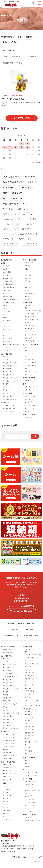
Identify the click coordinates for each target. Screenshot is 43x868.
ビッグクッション (8, 411)
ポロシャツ (6, 305)
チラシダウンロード (31, 635)
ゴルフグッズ (29, 399)
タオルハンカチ (8, 339)
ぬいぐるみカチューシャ (10, 399)
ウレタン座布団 (8, 758)
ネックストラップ (30, 335)
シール (5, 323)
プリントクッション (9, 405)
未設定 (3, 263)
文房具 (25, 269)
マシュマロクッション (10, 408)
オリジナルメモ (30, 275)
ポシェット (6, 293)
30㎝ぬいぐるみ (8, 281)
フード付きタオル (30, 365)
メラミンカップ (30, 799)
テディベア (6, 387)
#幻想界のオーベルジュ (13, 63)
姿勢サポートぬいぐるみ (10, 728)
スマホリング (29, 263)
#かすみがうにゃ (9, 239)
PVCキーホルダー (8, 311)
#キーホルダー (29, 214)
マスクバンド (29, 763)
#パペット (22, 219)
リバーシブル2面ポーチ (10, 299)
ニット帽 (28, 748)
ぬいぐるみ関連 (6, 354)
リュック (6, 393)
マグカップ (28, 402)
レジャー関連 (28, 393)
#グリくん (16, 57)
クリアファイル (30, 281)
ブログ (12, 16)
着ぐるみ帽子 (7, 369)
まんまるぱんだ (8, 652)
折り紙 (5, 314)
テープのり (28, 284)
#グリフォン (31, 57)
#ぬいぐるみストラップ (12, 182)
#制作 (5, 193)
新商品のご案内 (6, 260)
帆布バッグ (28, 350)
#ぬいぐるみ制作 (11, 177)
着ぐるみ (6, 384)
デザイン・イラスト (30, 415)
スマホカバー (7, 777)
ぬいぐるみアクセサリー (10, 722)
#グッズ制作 (8, 188)
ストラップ (6, 266)
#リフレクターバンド (10, 229)
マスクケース (29, 760)
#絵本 (29, 37)
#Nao (5, 57)
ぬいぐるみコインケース (10, 381)
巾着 (26, 724)
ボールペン (6, 329)
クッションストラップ (32, 320)
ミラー (27, 754)
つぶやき (6, 351)
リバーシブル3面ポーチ (10, 677)
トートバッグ (29, 353)
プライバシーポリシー (20, 857)
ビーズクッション (8, 737)
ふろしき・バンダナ (31, 371)
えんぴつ (28, 296)
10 (27, 147)
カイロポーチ (7, 372)
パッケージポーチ (30, 788)
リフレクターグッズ (31, 387)
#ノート (20, 224)
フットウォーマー (8, 746)
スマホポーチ (7, 780)
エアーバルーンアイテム (32, 705)
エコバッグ (28, 347)
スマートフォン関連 (30, 260)
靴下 (26, 374)
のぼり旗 (6, 695)
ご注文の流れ (14, 630)
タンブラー (6, 341)
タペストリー (29, 694)
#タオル (30, 224)
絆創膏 (27, 381)
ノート (27, 272)
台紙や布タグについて (13, 635)
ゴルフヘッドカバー (31, 396)
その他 (5, 269)
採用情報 (11, 624)
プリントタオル (30, 359)
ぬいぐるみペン (30, 293)
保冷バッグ (28, 356)
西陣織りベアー (8, 698)
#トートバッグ (8, 224)
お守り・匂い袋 (30, 341)
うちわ (5, 332)
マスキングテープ (30, 287)
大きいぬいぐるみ (8, 366)
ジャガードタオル (30, 362)
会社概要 (21, 624)
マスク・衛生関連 (29, 378)
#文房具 (33, 219)
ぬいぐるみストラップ (10, 363)
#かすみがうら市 (25, 239)
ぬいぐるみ (6, 357)
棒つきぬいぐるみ (8, 302)
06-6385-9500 (22, 598)
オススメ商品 (7, 272)
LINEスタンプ (29, 417)
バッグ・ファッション (31, 344)
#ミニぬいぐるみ (24, 188)
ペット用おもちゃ (8, 674)
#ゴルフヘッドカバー (30, 244)
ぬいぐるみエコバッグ (10, 378)
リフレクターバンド (31, 390)
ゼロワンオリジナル (8, 647)
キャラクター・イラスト (32, 821)
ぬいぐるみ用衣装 (8, 287)
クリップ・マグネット (32, 326)
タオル (5, 335)
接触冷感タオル (30, 733)
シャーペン (6, 326)
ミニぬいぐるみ (8, 296)
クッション (5, 403)
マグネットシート (30, 323)
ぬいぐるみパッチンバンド (11, 713)
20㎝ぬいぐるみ (8, 278)
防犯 (25, 384)
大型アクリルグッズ (31, 679)
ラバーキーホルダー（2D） (33, 311)
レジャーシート (30, 408)
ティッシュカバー (8, 725)
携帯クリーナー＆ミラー (10, 774)
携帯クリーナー (30, 266)
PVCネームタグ (30, 332)
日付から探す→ (36, 162)
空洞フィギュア (30, 317)
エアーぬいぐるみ (8, 396)
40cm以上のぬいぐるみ (10, 284)
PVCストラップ (8, 768)
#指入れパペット (25, 209)
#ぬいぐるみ (9, 42)
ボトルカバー (7, 320)
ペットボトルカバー (31, 405)
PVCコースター (30, 811)
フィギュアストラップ (32, 314)
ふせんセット (29, 278)
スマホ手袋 (28, 751)
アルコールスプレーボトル (11, 344)
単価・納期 (31, 624)
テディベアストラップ (10, 704)
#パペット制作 (8, 209)
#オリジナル (32, 182)
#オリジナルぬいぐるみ (12, 198)
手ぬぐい (28, 368)
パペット (6, 360)
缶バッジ (6, 317)
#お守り (5, 234)
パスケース (6, 290)
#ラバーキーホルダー (10, 244)
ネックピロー (7, 753)
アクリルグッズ (30, 329)
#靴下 (5, 214)
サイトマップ (37, 857)
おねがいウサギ (8, 649)
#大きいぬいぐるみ (11, 204)
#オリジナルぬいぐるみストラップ (25, 234)
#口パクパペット (9, 219)
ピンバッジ (28, 338)
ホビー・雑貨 (28, 303)
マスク (5, 348)
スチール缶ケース (30, 667)
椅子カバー (6, 390)
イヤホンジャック (8, 275)
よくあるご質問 (28, 630)
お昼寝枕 (6, 749)
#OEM (25, 204)
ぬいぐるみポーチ (8, 375)
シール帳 (6, 807)
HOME (3, 16)
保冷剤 (27, 411)
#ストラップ (17, 193)
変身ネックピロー (8, 756)
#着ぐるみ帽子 (27, 229)
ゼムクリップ (7, 819)
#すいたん (15, 214)
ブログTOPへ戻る (21, 118)
